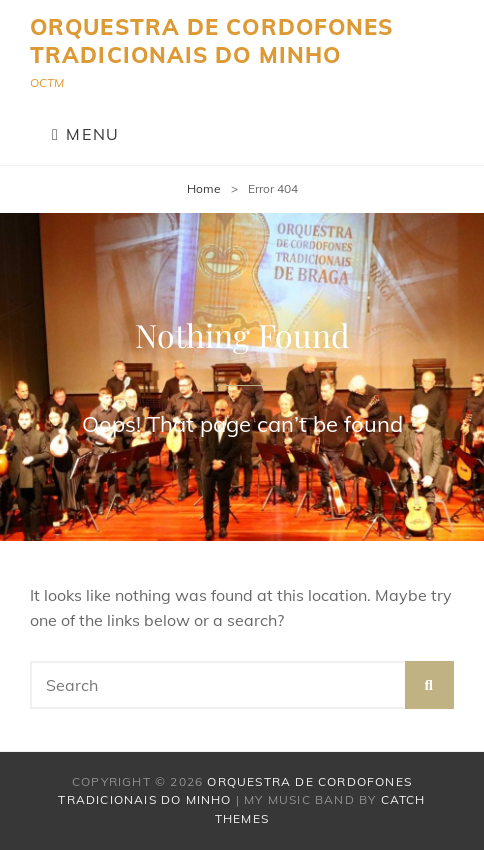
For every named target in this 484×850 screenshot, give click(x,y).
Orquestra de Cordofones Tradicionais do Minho (211, 41)
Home (204, 188)
